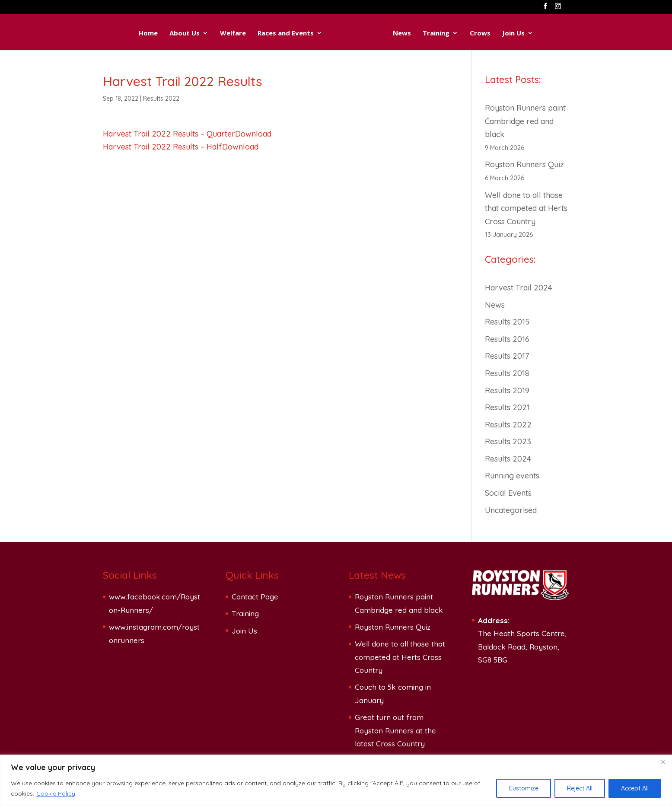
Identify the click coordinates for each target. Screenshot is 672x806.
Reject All (580, 788)
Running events (512, 476)
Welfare (222, 33)
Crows (491, 33)
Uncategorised (511, 510)
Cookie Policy (56, 793)
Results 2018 (507, 373)
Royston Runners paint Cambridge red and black (525, 121)
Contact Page (255, 597)
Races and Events (275, 33)
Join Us (524, 33)
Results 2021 (507, 407)
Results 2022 (161, 99)
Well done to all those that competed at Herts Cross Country (526, 208)
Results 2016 (507, 339)
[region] (336, 780)
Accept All (635, 788)
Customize (524, 788)
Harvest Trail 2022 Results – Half (162, 147)
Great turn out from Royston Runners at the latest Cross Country (395, 730)
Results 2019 (507, 390)
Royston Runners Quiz (524, 164)
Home (137, 33)
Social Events (508, 493)
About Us (174, 33)
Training (447, 33)
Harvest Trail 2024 (519, 288)
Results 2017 (507, 356)
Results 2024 (508, 459)
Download (253, 134)
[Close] (663, 762)
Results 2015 (507, 322)
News (413, 33)
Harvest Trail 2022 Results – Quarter (169, 134)
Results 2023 (508, 441)
